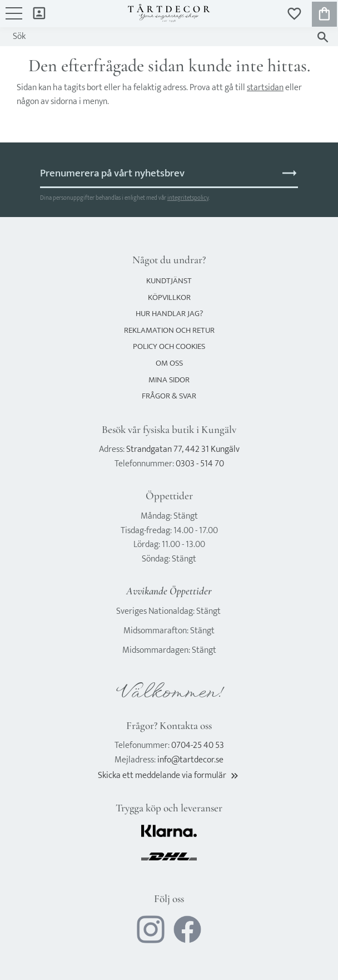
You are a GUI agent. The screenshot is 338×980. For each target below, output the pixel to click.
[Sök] (323, 37)
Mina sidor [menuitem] (39, 13)
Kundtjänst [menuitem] (169, 281)
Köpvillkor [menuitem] (169, 297)
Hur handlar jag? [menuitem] (169, 314)
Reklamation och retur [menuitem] (169, 330)
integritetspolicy (188, 198)
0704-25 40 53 (198, 745)
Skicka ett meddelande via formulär (169, 775)
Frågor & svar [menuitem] (169, 396)
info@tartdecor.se (190, 760)
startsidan (265, 88)
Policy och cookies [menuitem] (169, 346)
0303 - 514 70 (200, 464)
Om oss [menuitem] (169, 363)
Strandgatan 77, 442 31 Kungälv (183, 449)
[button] (14, 19)
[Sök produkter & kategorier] (158, 37)
